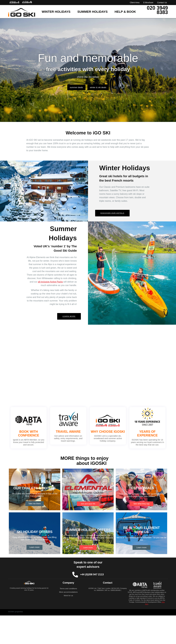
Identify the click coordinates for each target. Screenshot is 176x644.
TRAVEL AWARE (75, 430)
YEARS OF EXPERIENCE (127, 432)
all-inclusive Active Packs (50, 282)
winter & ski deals (100, 87)
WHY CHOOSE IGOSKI (101, 430)
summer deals (75, 87)
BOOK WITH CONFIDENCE (49, 432)
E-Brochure (148, 3)
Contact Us (162, 3)
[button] (44, 191)
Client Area (135, 3)
